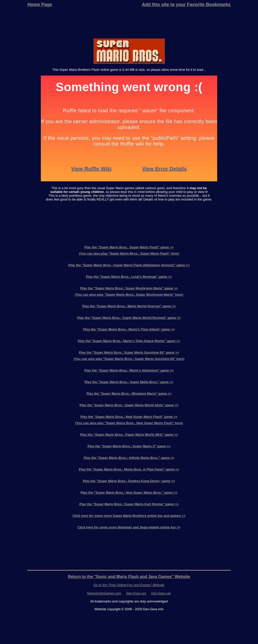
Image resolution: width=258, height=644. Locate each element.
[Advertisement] (129, 23)
